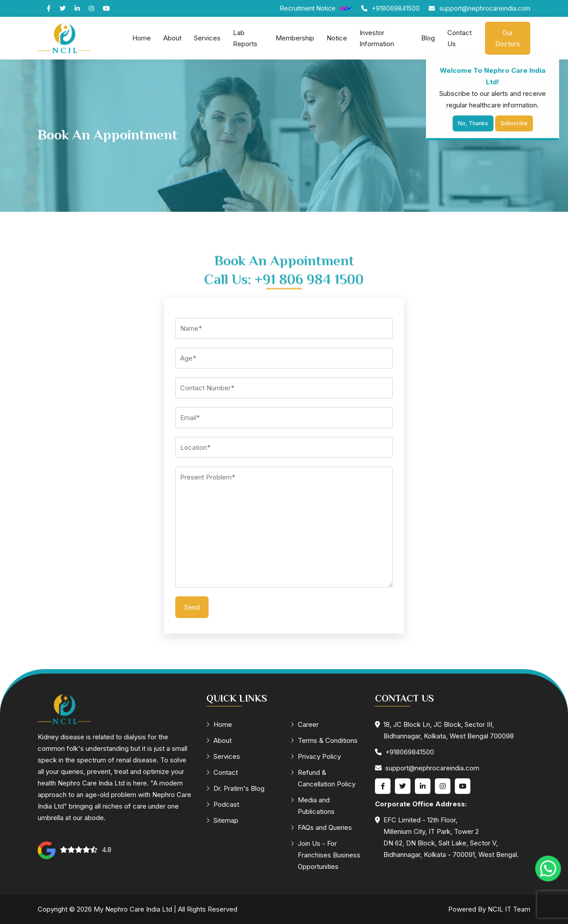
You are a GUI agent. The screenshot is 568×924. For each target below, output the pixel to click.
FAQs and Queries (321, 827)
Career (305, 724)
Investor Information (377, 38)
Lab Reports (245, 38)
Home (142, 38)
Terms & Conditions (324, 740)
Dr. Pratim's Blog (235, 788)
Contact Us (460, 38)
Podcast (223, 804)
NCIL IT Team (509, 909)
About (172, 38)
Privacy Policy (316, 756)
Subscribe (514, 123)
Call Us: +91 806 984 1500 (284, 290)
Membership (295, 38)
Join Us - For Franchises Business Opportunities (325, 855)
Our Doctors (508, 38)
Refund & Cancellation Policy (323, 778)
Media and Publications (313, 806)
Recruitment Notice (316, 8)
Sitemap (222, 820)
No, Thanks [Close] (473, 123)
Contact (222, 772)
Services (207, 38)
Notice (337, 38)
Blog (428, 38)
